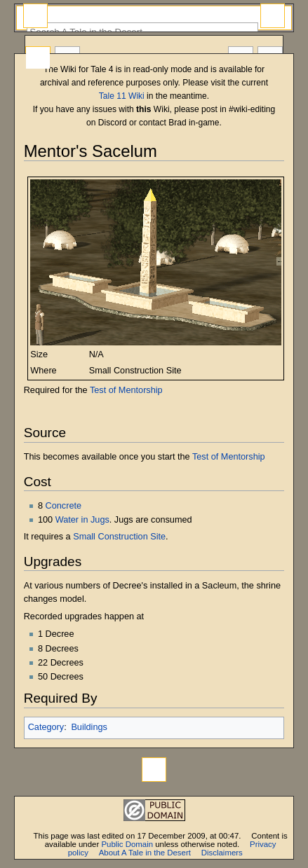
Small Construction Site (119, 537)
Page (38, 58)
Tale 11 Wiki (122, 96)
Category (46, 727)
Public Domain (127, 844)
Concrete (63, 506)
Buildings (89, 727)
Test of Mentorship (126, 390)
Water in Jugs (82, 520)
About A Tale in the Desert (145, 853)
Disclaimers (222, 853)
